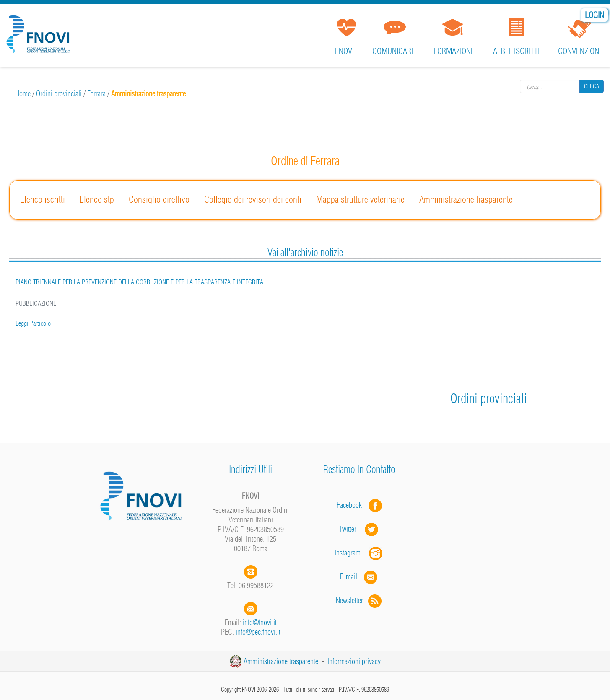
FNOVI (344, 51)
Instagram (359, 553)
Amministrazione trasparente (466, 199)
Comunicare (394, 51)
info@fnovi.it (260, 622)
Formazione (454, 51)
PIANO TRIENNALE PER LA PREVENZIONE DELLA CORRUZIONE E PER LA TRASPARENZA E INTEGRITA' (140, 282)
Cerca (592, 86)
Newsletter (360, 601)
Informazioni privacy (354, 661)
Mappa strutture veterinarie (360, 199)
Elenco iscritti (43, 199)
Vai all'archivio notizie (305, 252)
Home (23, 94)
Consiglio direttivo (159, 199)
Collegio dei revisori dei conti (253, 199)
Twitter (359, 529)
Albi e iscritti (516, 51)
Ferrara (96, 94)
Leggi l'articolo (33, 323)
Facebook (352, 505)
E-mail (349, 577)
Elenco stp (97, 199)
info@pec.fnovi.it (258, 632)
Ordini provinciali (59, 94)
